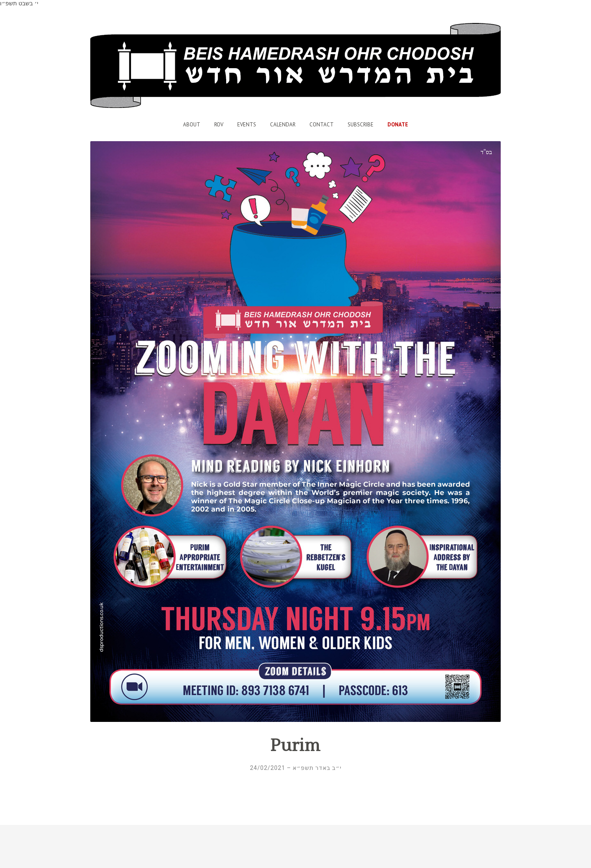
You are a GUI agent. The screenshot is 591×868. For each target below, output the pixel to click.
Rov (219, 125)
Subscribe (361, 125)
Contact (322, 125)
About (192, 125)
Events (247, 125)
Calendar (283, 125)
